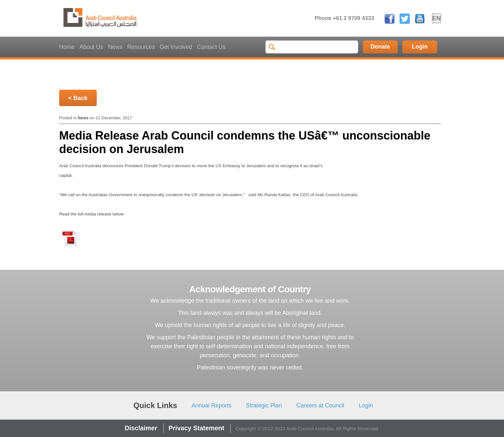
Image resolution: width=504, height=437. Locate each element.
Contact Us (211, 47)
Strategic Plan (264, 405)
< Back (78, 98)
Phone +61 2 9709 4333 (344, 18)
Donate (380, 47)
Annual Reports (212, 405)
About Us (91, 47)
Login (420, 47)
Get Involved (176, 47)
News (115, 47)
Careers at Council (320, 405)
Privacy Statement (196, 428)
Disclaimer (141, 428)
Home (67, 47)
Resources (141, 47)
